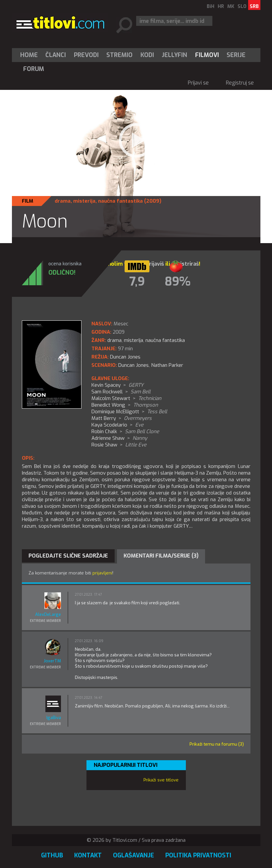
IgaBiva (54, 718)
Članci (56, 55)
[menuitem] (30, 55)
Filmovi (207, 55)
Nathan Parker (167, 365)
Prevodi (86, 55)
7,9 (137, 282)
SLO (242, 6)
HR (221, 6)
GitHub (52, 855)
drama (63, 201)
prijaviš (155, 264)
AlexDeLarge (48, 614)
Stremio (119, 55)
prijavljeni (102, 573)
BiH (211, 6)
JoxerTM (52, 661)
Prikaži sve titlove (161, 780)
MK (231, 6)
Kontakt (88, 855)
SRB (254, 6)
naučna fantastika (120, 201)
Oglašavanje (134, 855)
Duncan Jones (134, 365)
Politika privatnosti (198, 855)
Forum (34, 69)
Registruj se (240, 83)
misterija (84, 201)
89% (178, 282)
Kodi (147, 55)
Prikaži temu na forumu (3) (217, 744)
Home (29, 55)
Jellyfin (174, 55)
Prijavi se (198, 83)
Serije (236, 55)
